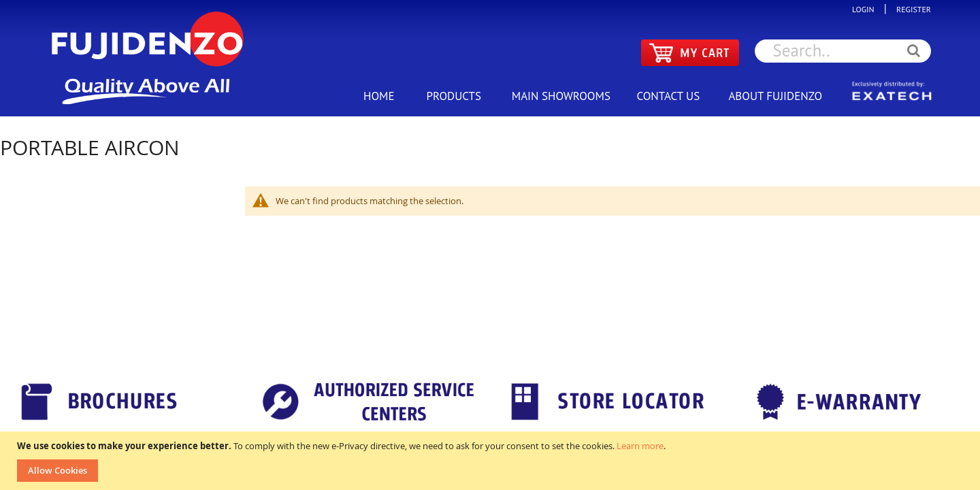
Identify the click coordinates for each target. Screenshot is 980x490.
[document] (492, 461)
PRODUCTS (454, 96)
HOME (379, 96)
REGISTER (910, 9)
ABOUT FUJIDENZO (775, 96)
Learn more (640, 446)
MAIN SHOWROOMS (561, 96)
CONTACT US (668, 96)
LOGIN (866, 9)
